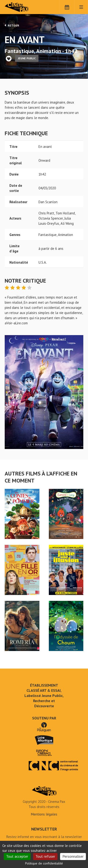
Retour (12, 25)
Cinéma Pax (24, 7)
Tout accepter (17, 856)
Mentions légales (44, 814)
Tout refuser (45, 856)
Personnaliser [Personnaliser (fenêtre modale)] (73, 856)
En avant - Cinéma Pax (44, 791)
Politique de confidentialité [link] (44, 863)
